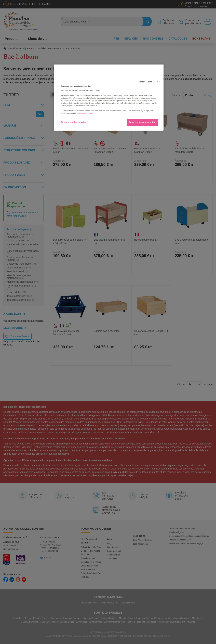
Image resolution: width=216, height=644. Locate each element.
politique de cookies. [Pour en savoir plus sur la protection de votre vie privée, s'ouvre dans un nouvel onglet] (85, 113)
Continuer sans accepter (149, 82)
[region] (109, 97)
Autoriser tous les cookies (143, 122)
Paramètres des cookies (73, 122)
